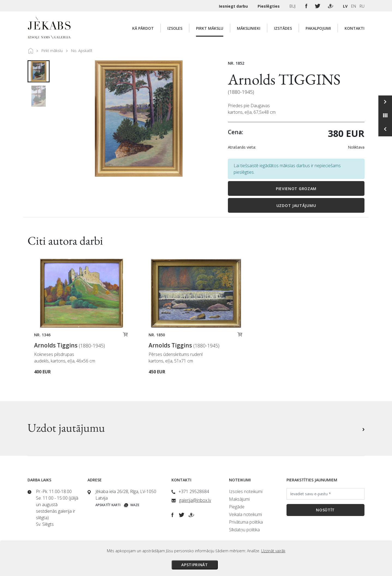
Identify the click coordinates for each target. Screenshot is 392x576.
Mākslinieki (249, 28)
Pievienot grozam (296, 189)
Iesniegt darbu (234, 6)
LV (345, 6)
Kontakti (355, 28)
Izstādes (283, 28)
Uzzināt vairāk (273, 551)
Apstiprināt (195, 565)
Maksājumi (239, 499)
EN (354, 6)
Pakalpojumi (318, 28)
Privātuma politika (246, 522)
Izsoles (175, 28)
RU (362, 6)
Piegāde (237, 507)
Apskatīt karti (108, 505)
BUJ (293, 6)
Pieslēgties (269, 6)
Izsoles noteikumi (246, 491)
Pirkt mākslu (210, 28)
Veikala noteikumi (245, 514)
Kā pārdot (143, 28)
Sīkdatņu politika (244, 530)
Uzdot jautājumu (296, 205)
